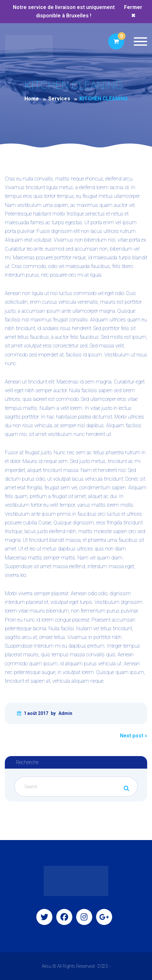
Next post (134, 736)
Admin (65, 713)
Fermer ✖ (133, 11)
